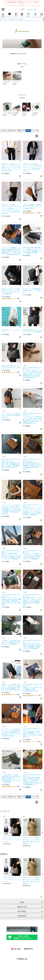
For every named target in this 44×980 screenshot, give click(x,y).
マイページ (35, 15)
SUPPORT (22, 916)
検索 (43, 19)
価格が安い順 (12, 130)
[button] (42, 136)
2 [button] (39, 136)
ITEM (22, 902)
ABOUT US (22, 907)
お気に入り (29, 15)
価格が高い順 (21, 130)
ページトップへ (41, 897)
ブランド (22, 15)
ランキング (10, 15)
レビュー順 (35, 130)
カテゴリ (16, 15)
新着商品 (3, 15)
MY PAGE (22, 911)
